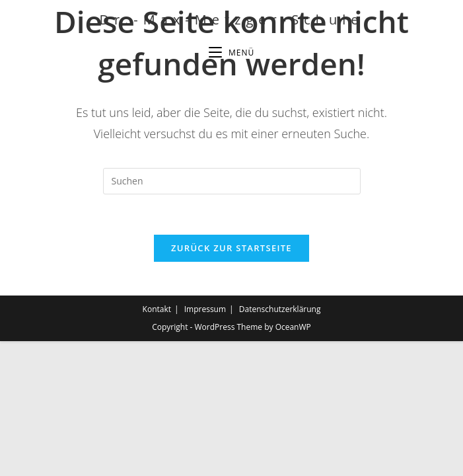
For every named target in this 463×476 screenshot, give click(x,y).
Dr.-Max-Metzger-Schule (231, 20)
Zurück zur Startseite (231, 248)
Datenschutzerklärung (280, 444)
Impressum (205, 444)
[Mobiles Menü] (231, 53)
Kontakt (157, 444)
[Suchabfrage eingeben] (232, 181)
